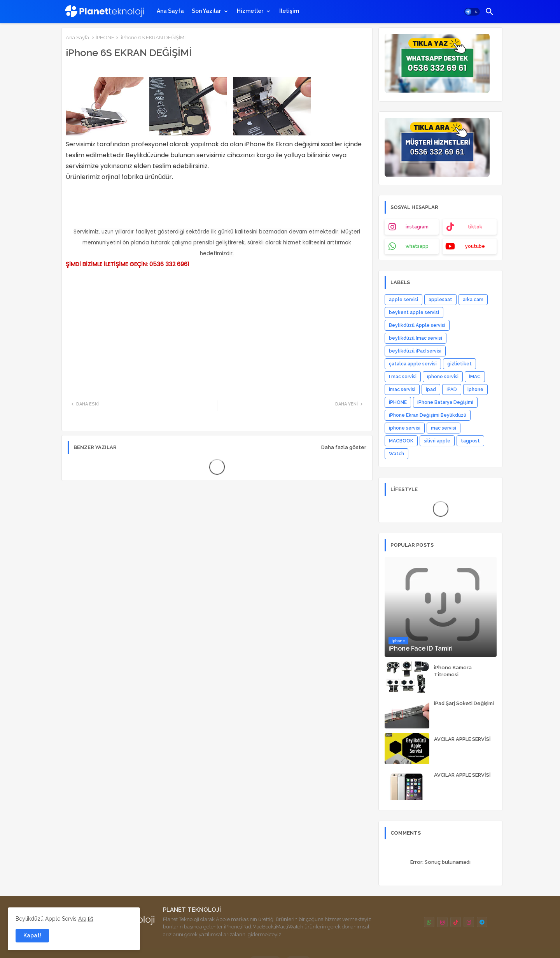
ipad (431, 390)
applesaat (440, 300)
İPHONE (105, 38)
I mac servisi (403, 377)
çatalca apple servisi (413, 364)
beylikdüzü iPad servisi (415, 351)
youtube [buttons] (475, 246)
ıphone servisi (443, 377)
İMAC (475, 377)
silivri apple (437, 441)
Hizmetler (250, 11)
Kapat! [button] (32, 935)
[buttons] (429, 922)
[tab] (170, 11)
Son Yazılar (206, 11)
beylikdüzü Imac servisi (416, 338)
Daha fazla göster (344, 447)
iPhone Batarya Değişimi (445, 402)
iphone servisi (405, 428)
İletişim (289, 11)
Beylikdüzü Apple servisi (417, 325)
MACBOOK (401, 441)
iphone (475, 390)
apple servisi (403, 300)
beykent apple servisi (414, 312)
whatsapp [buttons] (417, 246)
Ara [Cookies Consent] (82, 919)
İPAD (452, 390)
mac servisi (444, 428)
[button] (472, 12)
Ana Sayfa (170, 11)
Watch (396, 454)
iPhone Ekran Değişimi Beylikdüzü (428, 415)
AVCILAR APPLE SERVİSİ (462, 739)
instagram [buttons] (417, 227)
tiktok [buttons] (475, 227)
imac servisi (402, 390)
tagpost (470, 441)
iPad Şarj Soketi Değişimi (464, 703)
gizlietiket (459, 364)
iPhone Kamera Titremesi (453, 671)
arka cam (473, 300)
